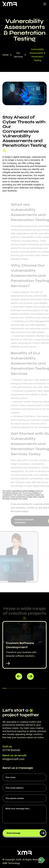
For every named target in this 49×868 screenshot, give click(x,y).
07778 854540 (11, 750)
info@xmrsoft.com (13, 759)
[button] (19, 676)
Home (5, 55)
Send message (26, 833)
